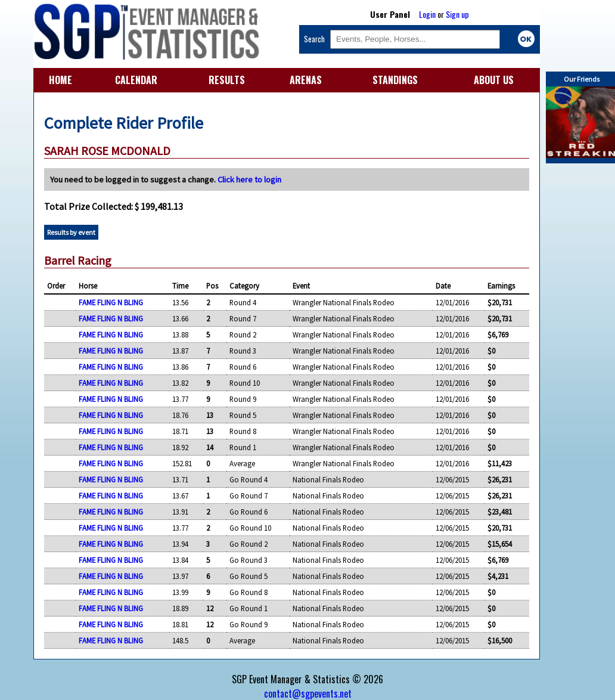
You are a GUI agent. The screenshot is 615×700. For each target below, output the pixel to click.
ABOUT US (494, 80)
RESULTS (227, 80)
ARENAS (306, 80)
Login (427, 14)
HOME (60, 80)
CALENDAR (136, 80)
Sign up (457, 14)
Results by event (71, 232)
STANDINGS (395, 80)
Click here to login (249, 179)
